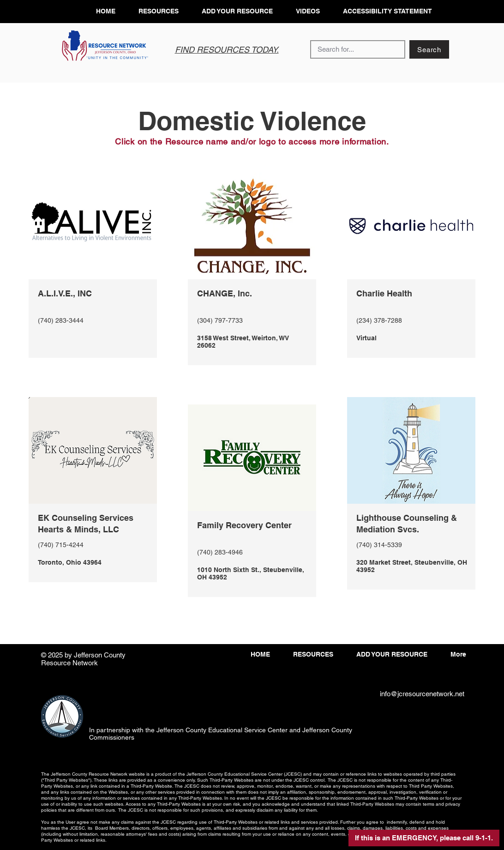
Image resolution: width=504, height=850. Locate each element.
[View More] (93, 323)
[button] (424, 838)
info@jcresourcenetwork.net (422, 694)
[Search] (429, 49)
